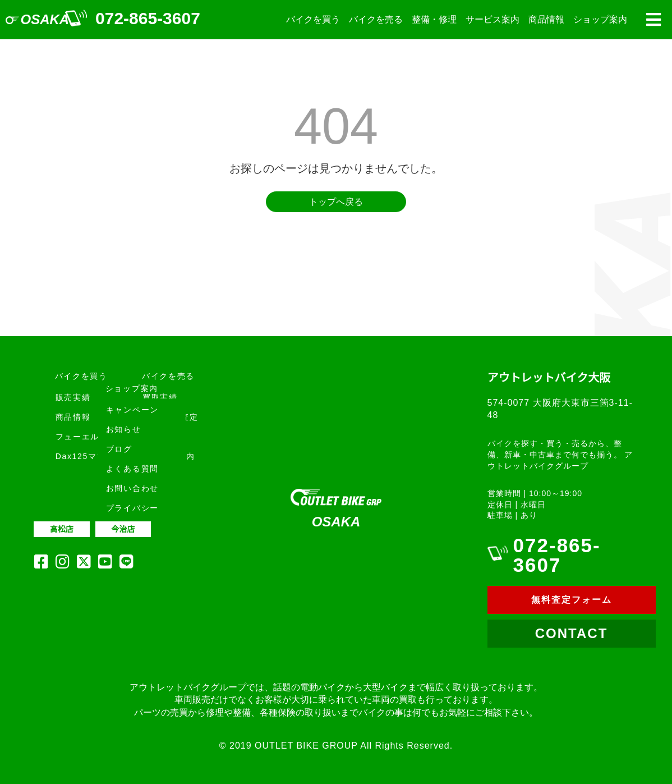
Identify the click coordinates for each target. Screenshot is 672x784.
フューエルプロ (86, 437)
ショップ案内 (600, 19)
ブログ (119, 449)
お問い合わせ (132, 488)
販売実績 (73, 397)
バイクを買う (313, 19)
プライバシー (132, 508)
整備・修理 (434, 19)
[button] (653, 20)
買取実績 (160, 397)
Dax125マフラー (89, 456)
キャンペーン (132, 410)
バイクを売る (376, 19)
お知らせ (124, 429)
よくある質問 (132, 469)
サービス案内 (493, 19)
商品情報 (546, 19)
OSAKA (45, 19)
